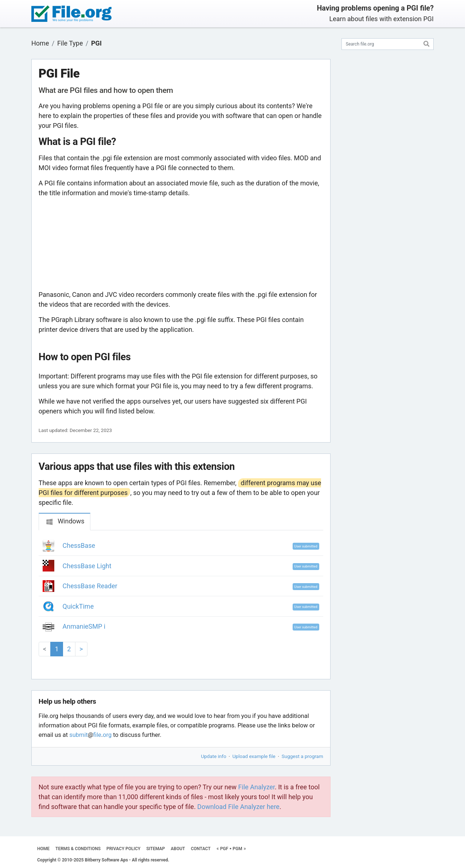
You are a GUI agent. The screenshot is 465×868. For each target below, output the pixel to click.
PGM (237, 849)
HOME (43, 849)
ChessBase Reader (90, 586)
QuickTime (78, 606)
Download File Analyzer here (238, 807)
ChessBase (79, 545)
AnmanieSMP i (84, 626)
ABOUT (178, 849)
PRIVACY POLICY (123, 849)
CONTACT (201, 849)
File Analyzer (257, 787)
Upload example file (254, 756)
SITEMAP (155, 849)
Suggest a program (302, 756)
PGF (224, 849)
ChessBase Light (87, 566)
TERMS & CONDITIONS (78, 849)
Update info (214, 756)
